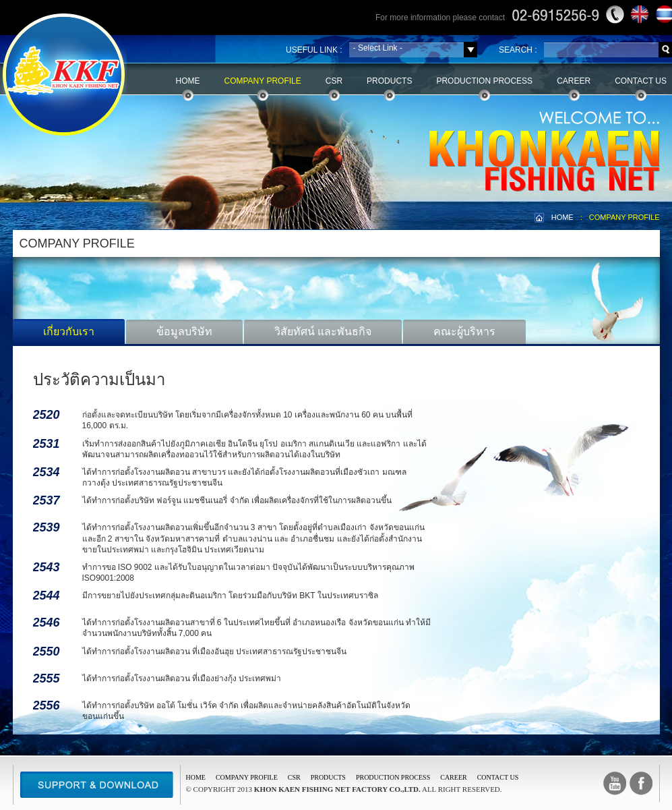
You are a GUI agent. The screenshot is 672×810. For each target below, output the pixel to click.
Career (574, 81)
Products (389, 81)
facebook (641, 783)
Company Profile (263, 81)
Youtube (615, 783)
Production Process (484, 81)
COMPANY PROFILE (624, 217)
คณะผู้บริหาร (464, 331)
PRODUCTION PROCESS (393, 777)
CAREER (453, 777)
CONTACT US (498, 777)
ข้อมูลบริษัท (184, 331)
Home (188, 81)
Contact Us (641, 81)
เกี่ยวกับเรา (69, 331)
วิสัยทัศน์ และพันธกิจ (323, 331)
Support (97, 785)
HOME (562, 217)
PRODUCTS (328, 777)
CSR (334, 81)
